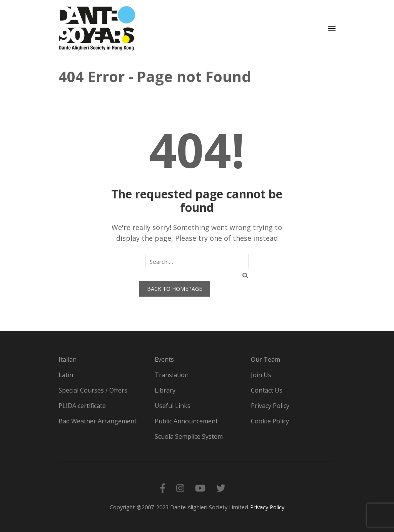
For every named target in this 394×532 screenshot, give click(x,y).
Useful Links (173, 406)
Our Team (265, 359)
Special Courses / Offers (93, 390)
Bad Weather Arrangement (98, 421)
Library (165, 390)
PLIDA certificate (82, 406)
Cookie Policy (270, 421)
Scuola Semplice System (189, 436)
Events (164, 359)
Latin (66, 375)
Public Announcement (186, 421)
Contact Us (267, 390)
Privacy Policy (270, 406)
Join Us (261, 375)
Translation (172, 375)
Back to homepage (174, 289)
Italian (68, 359)
